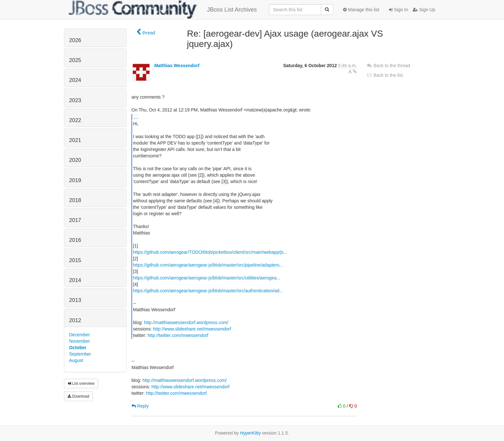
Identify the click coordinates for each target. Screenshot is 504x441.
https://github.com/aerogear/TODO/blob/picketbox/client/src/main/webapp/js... (210, 252)
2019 (75, 180)
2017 (75, 220)
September (80, 354)
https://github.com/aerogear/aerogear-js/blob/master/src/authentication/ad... (208, 291)
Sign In (398, 10)
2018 (75, 200)
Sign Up (424, 10)
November (80, 341)
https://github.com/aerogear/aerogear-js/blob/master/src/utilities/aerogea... (207, 278)
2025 (75, 60)
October (78, 348)
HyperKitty (251, 433)
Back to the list (385, 75)
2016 (75, 240)
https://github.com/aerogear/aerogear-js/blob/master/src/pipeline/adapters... (208, 265)
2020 (75, 160)
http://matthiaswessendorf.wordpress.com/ (186, 322)
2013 (75, 300)
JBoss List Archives (163, 10)
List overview (81, 384)
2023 (75, 100)
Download (78, 396)
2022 (75, 120)
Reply (140, 406)
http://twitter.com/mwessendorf (178, 335)
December (80, 335)
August (76, 360)
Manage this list (361, 10)
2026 (75, 40)
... (135, 117)
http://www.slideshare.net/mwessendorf (192, 329)
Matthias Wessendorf (177, 66)
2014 (75, 280)
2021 (75, 140)
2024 (75, 80)
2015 (75, 260)
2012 (75, 320)
